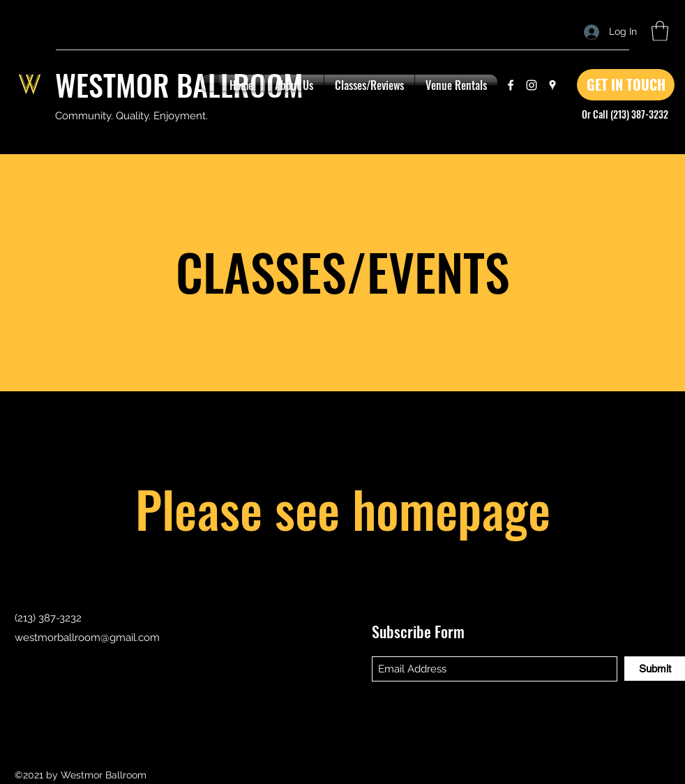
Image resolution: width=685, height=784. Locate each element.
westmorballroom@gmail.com (87, 638)
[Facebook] (511, 85)
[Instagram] (532, 85)
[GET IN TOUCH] (626, 85)
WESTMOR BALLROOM (179, 84)
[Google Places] (552, 85)
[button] (660, 31)
